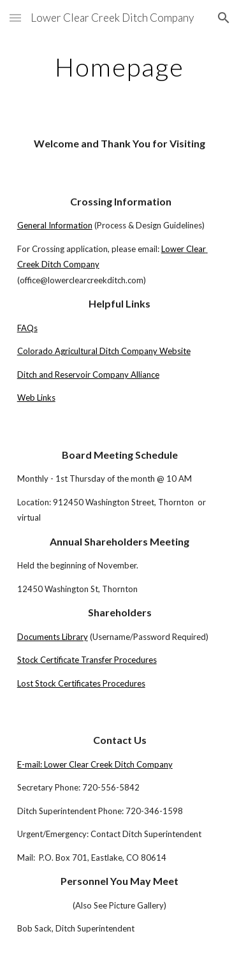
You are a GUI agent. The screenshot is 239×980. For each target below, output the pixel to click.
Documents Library (53, 637)
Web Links (36, 397)
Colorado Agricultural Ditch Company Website (104, 351)
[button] (15, 18)
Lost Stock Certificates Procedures (81, 683)
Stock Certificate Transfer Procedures (87, 660)
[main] (120, 67)
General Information (55, 225)
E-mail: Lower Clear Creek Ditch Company (95, 764)
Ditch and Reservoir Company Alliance (88, 375)
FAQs (27, 328)
